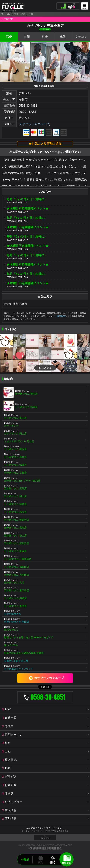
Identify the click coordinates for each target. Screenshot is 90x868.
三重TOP (8, 19)
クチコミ (81, 37)
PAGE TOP (45, 838)
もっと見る (45, 368)
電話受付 (67, 863)
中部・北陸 (19, 14)
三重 (31, 14)
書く (53, 862)
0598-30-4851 (28, 106)
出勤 (63, 37)
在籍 (27, 37)
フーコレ (6, 14)
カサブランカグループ (34, 124)
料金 (45, 37)
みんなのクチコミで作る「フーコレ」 (45, 828)
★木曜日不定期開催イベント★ (28, 209)
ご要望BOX (60, 316)
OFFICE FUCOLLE (48, 848)
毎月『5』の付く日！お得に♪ (26, 199)
